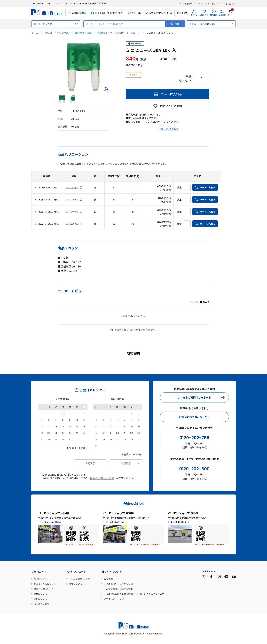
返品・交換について (44, 589)
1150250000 (72, 224)
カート (230, 13)
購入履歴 (213, 15)
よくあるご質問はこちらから (194, 397)
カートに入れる (171, 94)
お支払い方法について (45, 584)
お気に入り (204, 15)
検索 (177, 24)
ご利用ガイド (189, 3)
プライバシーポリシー (115, 599)
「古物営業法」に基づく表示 (118, 589)
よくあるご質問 (209, 3)
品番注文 (222, 15)
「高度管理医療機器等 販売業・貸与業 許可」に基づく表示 (134, 594)
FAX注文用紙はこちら (79, 579)
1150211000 (72, 187)
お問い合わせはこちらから (194, 417)
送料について (40, 599)
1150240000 (72, 212)
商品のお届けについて (102, 478)
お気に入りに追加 (171, 106)
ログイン (194, 15)
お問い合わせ (229, 3)
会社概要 (108, 579)
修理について (75, 584)
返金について (40, 594)
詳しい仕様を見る (169, 129)
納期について (40, 579)
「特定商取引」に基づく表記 (118, 584)
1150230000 (72, 199)
